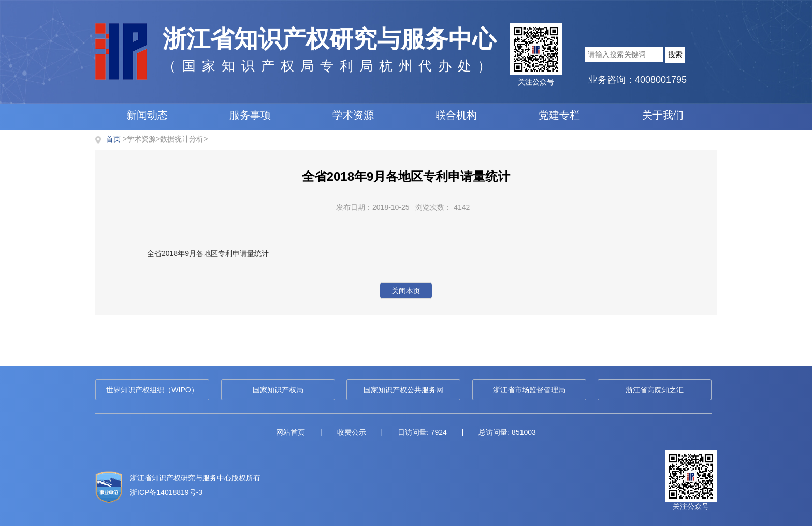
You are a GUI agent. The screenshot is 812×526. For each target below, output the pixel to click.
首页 (113, 139)
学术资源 (353, 115)
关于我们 (663, 115)
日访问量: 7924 (422, 432)
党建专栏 (559, 115)
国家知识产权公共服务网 (403, 390)
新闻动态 (147, 115)
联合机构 (456, 115)
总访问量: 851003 (507, 432)
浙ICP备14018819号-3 (166, 492)
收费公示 (352, 432)
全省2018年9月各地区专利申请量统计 (208, 253)
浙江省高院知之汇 (655, 390)
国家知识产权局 (278, 390)
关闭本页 (406, 291)
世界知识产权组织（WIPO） (152, 390)
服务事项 (250, 115)
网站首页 (291, 432)
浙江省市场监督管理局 (529, 390)
